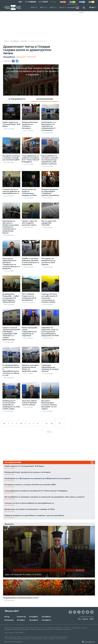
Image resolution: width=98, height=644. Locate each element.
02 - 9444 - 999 (86, 619)
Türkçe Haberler (19, 632)
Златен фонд (29, 628)
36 (52, 423)
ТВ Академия (8, 629)
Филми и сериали (40, 628)
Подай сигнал (76, 628)
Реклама (82, 12)
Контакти (67, 628)
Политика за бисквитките (58, 637)
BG (93, 8)
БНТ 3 (52, 8)
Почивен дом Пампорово (63, 629)
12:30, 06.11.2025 (9, 600)
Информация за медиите (22, 629)
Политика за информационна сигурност (18, 639)
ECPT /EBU (51, 639)
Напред (84, 628)
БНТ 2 (42, 8)
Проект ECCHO (61, 639)
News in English (9, 632)
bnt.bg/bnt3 (46, 617)
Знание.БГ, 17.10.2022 (26, 57)
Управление (58, 628)
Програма (50, 628)
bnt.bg (7, 617)
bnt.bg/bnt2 (34, 620)
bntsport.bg (21, 617)
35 (47, 423)
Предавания (15, 41)
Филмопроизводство (17, 628)
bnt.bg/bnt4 (46, 620)
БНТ (20, 2)
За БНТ (7, 628)
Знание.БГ (24, 41)
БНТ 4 (62, 8)
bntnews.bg (9, 620)
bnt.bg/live (21, 620)
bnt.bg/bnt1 (34, 617)
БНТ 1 (33, 8)
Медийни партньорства (45, 629)
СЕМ (45, 639)
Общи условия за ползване (13, 637)
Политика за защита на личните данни (36, 637)
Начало (6, 41)
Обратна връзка (37, 639)
